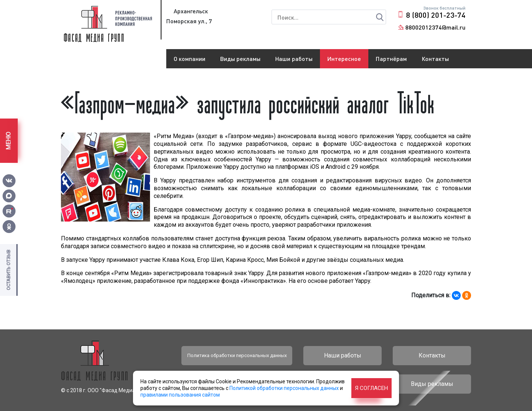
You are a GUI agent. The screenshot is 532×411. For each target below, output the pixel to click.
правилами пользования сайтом (180, 395)
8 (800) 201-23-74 (436, 15)
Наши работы (294, 59)
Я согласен (371, 388)
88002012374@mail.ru (435, 27)
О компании (190, 59)
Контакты (435, 59)
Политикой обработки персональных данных (284, 388)
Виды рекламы (240, 59)
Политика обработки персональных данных (237, 355)
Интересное (344, 59)
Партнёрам (391, 59)
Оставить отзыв (8, 270)
